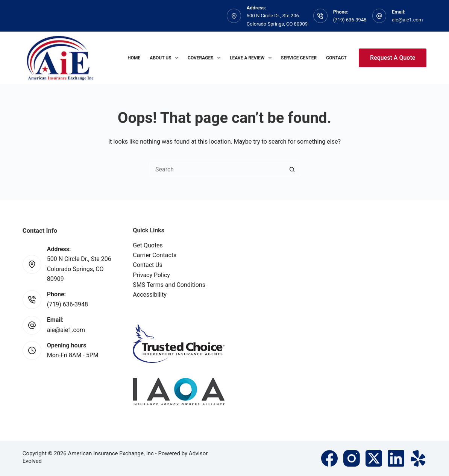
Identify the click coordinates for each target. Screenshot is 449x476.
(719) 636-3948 (350, 20)
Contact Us (148, 265)
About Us (165, 58)
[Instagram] (352, 458)
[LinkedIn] (396, 458)
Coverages (206, 58)
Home (134, 58)
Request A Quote (393, 58)
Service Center (299, 58)
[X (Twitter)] (374, 458)
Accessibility (150, 295)
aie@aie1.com (407, 20)
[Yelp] (418, 458)
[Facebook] (329, 458)
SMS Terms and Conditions (169, 285)
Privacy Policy (151, 275)
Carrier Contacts (155, 255)
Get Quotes (148, 245)
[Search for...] (217, 170)
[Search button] (292, 170)
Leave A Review (252, 58)
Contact (336, 58)
